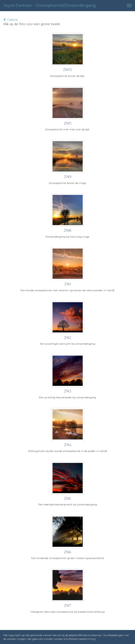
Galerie (11, 20)
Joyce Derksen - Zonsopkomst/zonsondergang (50, 5)
